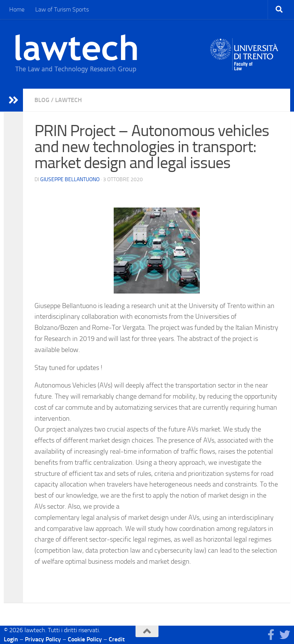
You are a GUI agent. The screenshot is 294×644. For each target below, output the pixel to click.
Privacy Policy (43, 639)
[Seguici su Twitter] (285, 635)
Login (11, 639)
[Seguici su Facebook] (271, 635)
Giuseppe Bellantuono (70, 179)
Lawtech (69, 100)
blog (42, 100)
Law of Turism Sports (62, 9)
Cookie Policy (85, 639)
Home (17, 9)
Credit (117, 639)
